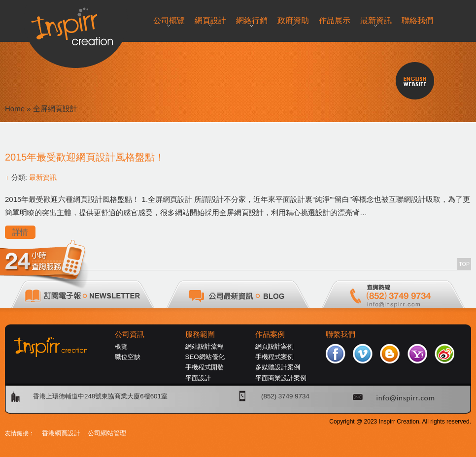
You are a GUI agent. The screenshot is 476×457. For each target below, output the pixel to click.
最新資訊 (43, 177)
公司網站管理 (107, 433)
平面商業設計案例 (281, 378)
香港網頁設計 (61, 433)
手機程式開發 (204, 367)
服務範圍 (200, 334)
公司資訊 (130, 334)
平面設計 (198, 378)
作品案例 (270, 334)
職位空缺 (128, 357)
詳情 (20, 232)
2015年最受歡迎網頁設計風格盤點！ (85, 157)
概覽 (121, 346)
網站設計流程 (204, 346)
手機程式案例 (274, 357)
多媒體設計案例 (278, 367)
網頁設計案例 (274, 346)
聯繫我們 (340, 334)
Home (15, 109)
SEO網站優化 (205, 357)
